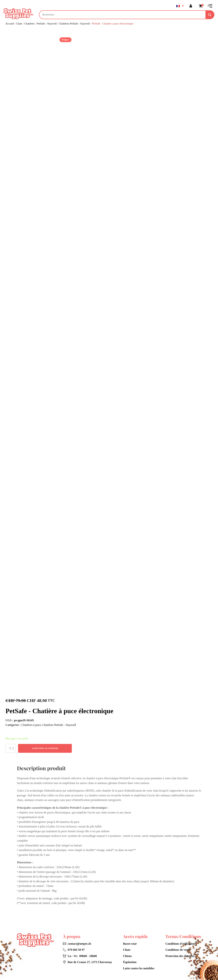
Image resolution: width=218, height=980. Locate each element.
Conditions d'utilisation (180, 944)
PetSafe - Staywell (47, 24)
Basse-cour (130, 944)
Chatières (29, 24)
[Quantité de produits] (11, 748)
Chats (19, 24)
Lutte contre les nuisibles (139, 968)
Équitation (130, 962)
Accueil (10, 24)
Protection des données (180, 956)
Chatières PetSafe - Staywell (74, 24)
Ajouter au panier (45, 748)
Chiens (127, 956)
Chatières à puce (31, 725)
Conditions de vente (178, 950)
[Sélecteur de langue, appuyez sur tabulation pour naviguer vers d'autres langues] (180, 6)
